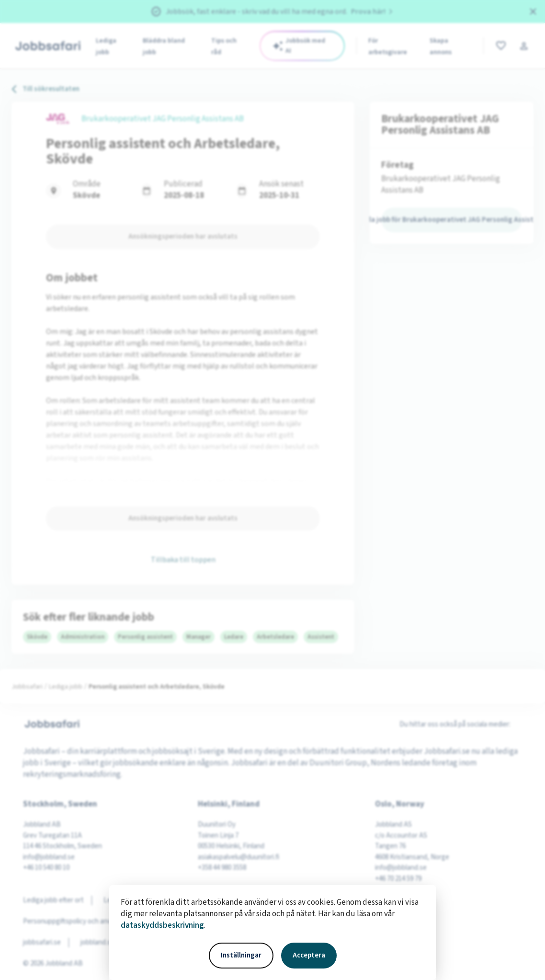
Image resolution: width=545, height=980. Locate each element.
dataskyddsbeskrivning (162, 925)
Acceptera (309, 955)
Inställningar (241, 955)
